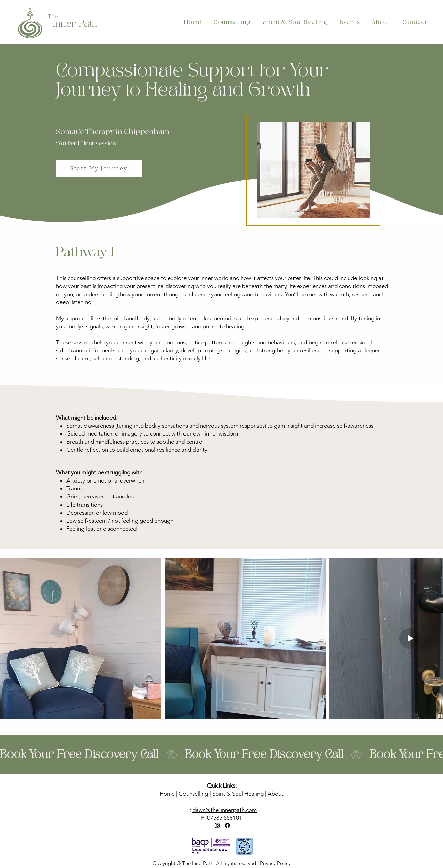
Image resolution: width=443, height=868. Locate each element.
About (276, 794)
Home (167, 794)
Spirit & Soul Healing (238, 794)
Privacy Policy (275, 863)
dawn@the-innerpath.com (225, 810)
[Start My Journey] (99, 169)
